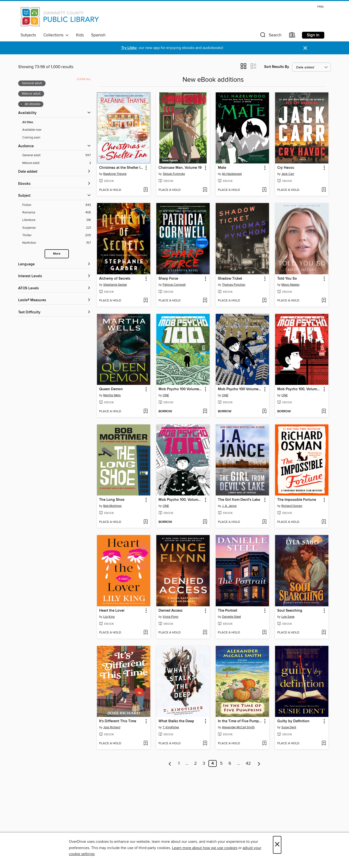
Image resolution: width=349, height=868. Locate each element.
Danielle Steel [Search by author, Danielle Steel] (231, 617)
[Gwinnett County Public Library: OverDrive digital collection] (60, 17)
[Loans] (292, 36)
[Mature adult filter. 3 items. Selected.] (57, 163)
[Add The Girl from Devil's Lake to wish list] (264, 522)
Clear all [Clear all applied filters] (84, 79)
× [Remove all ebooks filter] (21, 104)
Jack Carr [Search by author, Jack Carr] (288, 174)
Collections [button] (56, 35)
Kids (80, 35)
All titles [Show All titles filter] (28, 122)
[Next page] (259, 763)
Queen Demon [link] (111, 389)
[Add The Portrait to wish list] (264, 633)
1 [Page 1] (179, 763)
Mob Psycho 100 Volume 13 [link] (181, 389)
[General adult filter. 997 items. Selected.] (57, 155)
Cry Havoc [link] (286, 168)
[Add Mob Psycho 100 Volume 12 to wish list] (264, 412)
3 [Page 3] (204, 763)
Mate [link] (222, 168)
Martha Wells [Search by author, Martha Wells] (112, 395)
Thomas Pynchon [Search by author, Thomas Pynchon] (234, 285)
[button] (270, 36)
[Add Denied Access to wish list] (205, 633)
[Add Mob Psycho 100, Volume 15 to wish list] (324, 412)
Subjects (28, 35)
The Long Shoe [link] (112, 500)
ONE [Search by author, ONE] (166, 395)
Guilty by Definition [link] (293, 721)
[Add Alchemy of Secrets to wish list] (146, 301)
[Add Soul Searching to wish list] (324, 633)
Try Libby (129, 48)
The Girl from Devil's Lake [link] (239, 500)
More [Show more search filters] (57, 254)
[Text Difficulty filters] (55, 312)
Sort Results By (277, 67)
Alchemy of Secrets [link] (115, 279)
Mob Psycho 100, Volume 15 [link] (299, 389)
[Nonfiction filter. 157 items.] (57, 243)
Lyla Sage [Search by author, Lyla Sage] (288, 617)
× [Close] (277, 845)
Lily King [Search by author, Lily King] (109, 617)
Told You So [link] (287, 279)
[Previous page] (170, 763)
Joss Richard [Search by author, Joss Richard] (112, 727)
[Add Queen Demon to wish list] (146, 412)
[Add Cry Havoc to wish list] (324, 190)
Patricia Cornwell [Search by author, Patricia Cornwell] (174, 285)
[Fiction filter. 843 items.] (57, 205)
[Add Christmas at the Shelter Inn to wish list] (146, 190)
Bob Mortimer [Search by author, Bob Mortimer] (112, 506)
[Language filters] (55, 264)
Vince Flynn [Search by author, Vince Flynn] (171, 617)
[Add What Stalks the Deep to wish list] (205, 744)
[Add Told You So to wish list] (324, 301)
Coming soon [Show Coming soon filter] (31, 138)
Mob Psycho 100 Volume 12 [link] (240, 389)
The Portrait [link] (228, 611)
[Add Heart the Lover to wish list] (146, 633)
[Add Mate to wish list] (264, 190)
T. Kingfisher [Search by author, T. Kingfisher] (171, 727)
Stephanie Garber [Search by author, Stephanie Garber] (115, 285)
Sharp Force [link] (168, 279)
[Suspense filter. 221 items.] (57, 228)
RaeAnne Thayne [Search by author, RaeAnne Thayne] (115, 174)
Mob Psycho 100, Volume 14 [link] (181, 500)
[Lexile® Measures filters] (55, 300)
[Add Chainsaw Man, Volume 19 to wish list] (205, 190)
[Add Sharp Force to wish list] (205, 301)
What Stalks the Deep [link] (176, 721)
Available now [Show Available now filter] (32, 130)
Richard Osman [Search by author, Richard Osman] (292, 506)
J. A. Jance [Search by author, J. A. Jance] (229, 506)
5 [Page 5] (221, 763)
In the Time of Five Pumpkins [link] (240, 721)
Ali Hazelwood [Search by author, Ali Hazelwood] (232, 174)
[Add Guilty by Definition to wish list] (324, 744)
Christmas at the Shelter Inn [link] (121, 168)
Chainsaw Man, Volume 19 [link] (180, 168)
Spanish (98, 35)
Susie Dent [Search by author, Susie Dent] (289, 727)
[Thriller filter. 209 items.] (57, 235)
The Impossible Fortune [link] (297, 500)
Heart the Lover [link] (112, 611)
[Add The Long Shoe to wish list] (146, 522)
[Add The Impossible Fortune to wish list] (324, 522)
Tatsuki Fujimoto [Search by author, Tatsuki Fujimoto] (174, 174)
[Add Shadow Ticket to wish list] (264, 301)
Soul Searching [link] (290, 611)
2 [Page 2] (195, 763)
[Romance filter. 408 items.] (57, 213)
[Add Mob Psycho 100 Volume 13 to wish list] (205, 412)
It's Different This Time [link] (118, 721)
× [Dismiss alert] (305, 48)
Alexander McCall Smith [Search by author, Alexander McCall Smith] (238, 727)
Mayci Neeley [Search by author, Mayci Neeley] (290, 285)
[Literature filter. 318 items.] (57, 220)
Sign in (313, 35)
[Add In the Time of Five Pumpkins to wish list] (264, 744)
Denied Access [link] (171, 611)
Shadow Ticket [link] (230, 279)
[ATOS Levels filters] (55, 288)
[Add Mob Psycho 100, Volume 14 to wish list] (205, 522)
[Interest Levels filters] (55, 276)
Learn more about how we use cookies (205, 848)
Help (320, 7)
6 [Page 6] (230, 763)
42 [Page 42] (248, 763)
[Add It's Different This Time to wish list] (146, 744)
